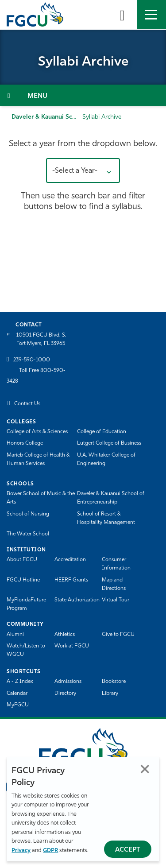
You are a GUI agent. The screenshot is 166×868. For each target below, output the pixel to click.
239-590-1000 (32, 360)
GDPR (50, 851)
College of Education (102, 432)
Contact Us (27, 404)
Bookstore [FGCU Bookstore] (114, 682)
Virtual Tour (116, 600)
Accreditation (70, 560)
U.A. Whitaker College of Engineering (106, 459)
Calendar (17, 694)
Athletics (65, 635)
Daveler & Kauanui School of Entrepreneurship (111, 498)
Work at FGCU (72, 646)
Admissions (68, 682)
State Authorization (77, 600)
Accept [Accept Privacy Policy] (128, 850)
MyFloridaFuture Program (26, 604)
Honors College (25, 443)
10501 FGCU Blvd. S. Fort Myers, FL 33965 (41, 339)
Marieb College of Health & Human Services (38, 459)
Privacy (21, 851)
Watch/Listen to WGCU (26, 650)
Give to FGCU (118, 635)
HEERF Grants (71, 580)
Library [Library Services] (110, 694)
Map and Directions (114, 584)
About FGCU (22, 560)
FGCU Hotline (23, 580)
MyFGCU (18, 705)
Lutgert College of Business (109, 443)
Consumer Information (116, 564)
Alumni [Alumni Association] (15, 635)
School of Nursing (28, 514)
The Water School (28, 534)
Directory (65, 694)
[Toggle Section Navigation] (83, 95)
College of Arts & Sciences (37, 432)
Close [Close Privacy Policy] (145, 769)
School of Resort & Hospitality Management (106, 518)
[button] (83, 170)
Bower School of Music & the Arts (41, 498)
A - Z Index (20, 682)
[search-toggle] (122, 15)
